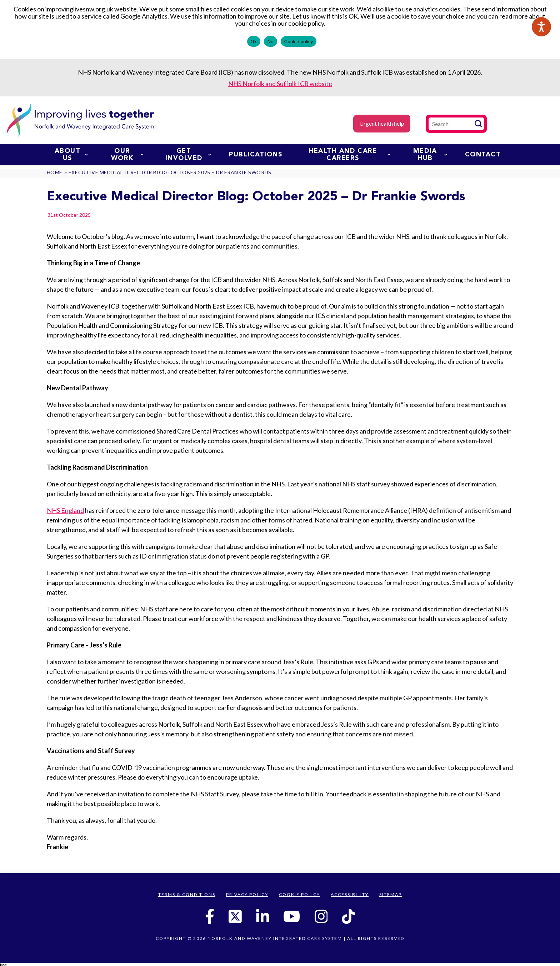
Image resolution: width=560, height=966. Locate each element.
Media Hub (430, 155)
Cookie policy (299, 42)
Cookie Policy (299, 894)
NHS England (65, 510)
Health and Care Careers (349, 155)
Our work (127, 155)
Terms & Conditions (187, 894)
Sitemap (391, 894)
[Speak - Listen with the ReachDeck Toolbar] (541, 27)
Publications (256, 155)
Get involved (188, 155)
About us (71, 155)
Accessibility (350, 894)
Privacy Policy (247, 894)
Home (55, 172)
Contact (483, 155)
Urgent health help (382, 123)
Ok (254, 42)
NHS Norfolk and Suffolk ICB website (280, 84)
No (271, 42)
